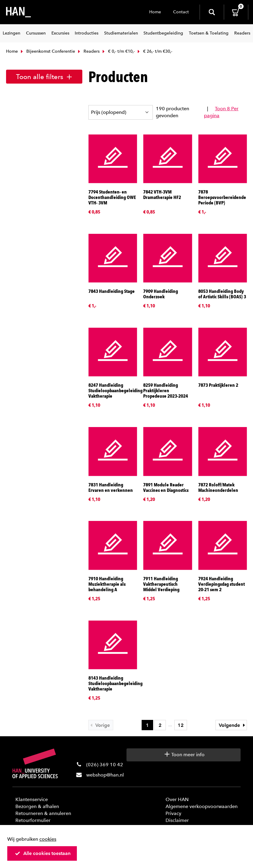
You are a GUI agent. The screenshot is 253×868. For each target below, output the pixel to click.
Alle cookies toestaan (43, 853)
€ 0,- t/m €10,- (118, 51)
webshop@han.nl (105, 775)
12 (181, 725)
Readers (88, 51)
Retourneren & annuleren (43, 813)
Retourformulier (33, 820)
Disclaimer (177, 820)
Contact (181, 12)
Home (155, 12)
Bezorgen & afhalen (37, 806)
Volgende (233, 725)
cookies (48, 839)
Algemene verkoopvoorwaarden (202, 806)
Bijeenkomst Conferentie (47, 51)
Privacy (173, 813)
